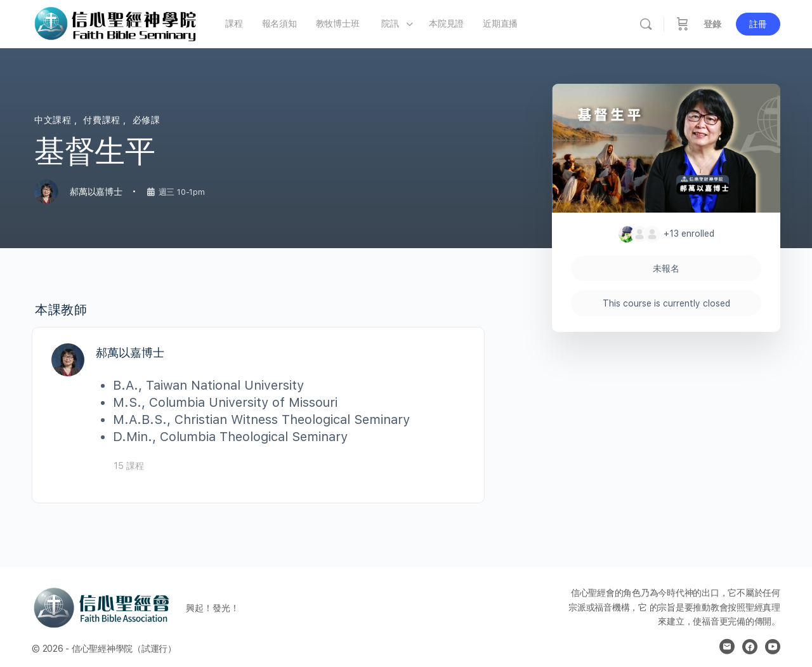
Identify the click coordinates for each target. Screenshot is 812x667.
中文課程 (54, 120)
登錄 (712, 24)
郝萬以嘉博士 (130, 353)
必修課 (147, 120)
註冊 (758, 24)
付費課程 (103, 120)
